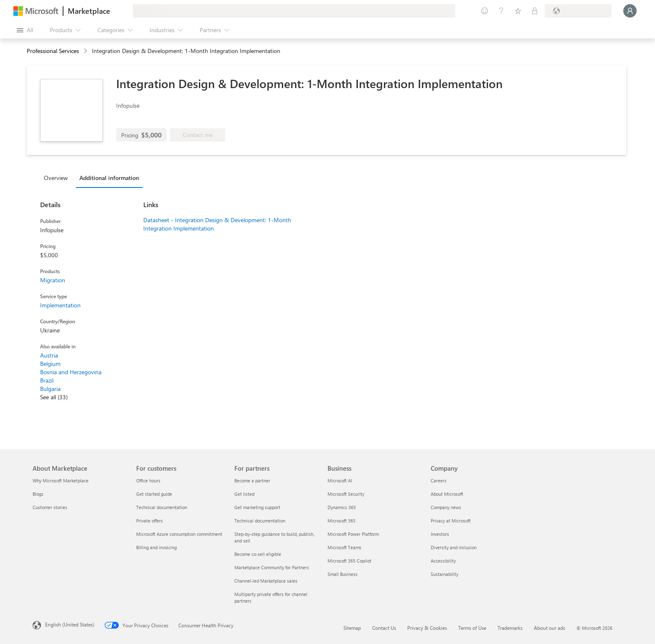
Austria (49, 355)
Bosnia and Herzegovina (71, 372)
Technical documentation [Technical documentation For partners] (260, 521)
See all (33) (54, 397)
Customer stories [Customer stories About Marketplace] (50, 507)
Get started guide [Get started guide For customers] (154, 494)
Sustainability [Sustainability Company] (444, 574)
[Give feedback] (485, 11)
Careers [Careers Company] (439, 480)
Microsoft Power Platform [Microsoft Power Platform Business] (353, 534)
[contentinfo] (86, 51)
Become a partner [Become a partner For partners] (252, 480)
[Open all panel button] (25, 30)
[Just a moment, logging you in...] (630, 11)
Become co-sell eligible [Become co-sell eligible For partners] (258, 554)
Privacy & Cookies (427, 628)
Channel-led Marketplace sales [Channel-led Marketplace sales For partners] (266, 581)
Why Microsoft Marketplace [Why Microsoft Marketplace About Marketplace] (61, 480)
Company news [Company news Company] (446, 507)
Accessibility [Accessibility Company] (443, 561)
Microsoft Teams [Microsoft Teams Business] (344, 547)
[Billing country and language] (578, 11)
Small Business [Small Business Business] (343, 574)
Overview (56, 178)
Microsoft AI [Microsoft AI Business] (340, 480)
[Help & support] (501, 11)
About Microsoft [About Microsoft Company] (447, 494)
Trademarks (510, 628)
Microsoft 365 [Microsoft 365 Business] (341, 521)
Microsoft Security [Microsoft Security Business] (346, 494)
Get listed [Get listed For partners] (244, 494)
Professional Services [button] (53, 51)
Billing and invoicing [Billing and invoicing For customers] (156, 547)
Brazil (47, 380)
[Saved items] (518, 11)
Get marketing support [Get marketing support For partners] (257, 507)
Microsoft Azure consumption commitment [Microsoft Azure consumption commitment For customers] (179, 534)
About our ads (550, 628)
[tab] (58, 177)
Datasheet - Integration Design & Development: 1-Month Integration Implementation (217, 224)
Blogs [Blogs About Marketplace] (38, 494)
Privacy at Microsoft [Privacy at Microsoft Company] (451, 521)
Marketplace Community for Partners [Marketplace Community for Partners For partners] (272, 567)
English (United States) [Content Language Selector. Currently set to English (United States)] (70, 624)
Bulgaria (50, 389)
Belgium (50, 364)
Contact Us (384, 628)
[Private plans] (535, 11)
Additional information (109, 178)
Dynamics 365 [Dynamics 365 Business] (342, 507)
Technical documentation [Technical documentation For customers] (162, 507)
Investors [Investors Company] (440, 534)
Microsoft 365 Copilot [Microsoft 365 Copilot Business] (349, 561)
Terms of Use (472, 628)
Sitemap (352, 628)
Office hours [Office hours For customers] (148, 480)
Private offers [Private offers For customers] (150, 521)
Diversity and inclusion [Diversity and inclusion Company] (454, 547)
